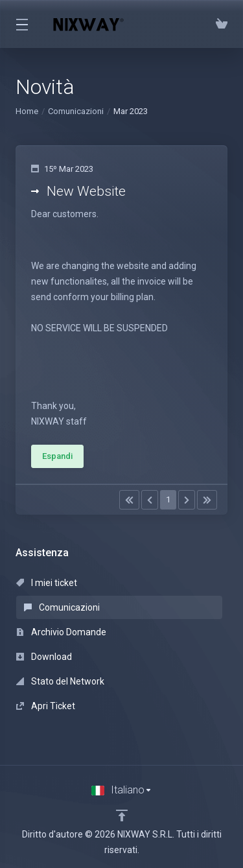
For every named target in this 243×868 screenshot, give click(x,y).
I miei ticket (47, 583)
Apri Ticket (46, 706)
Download (44, 657)
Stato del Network (60, 681)
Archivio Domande (61, 632)
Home (27, 111)
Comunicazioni (76, 111)
